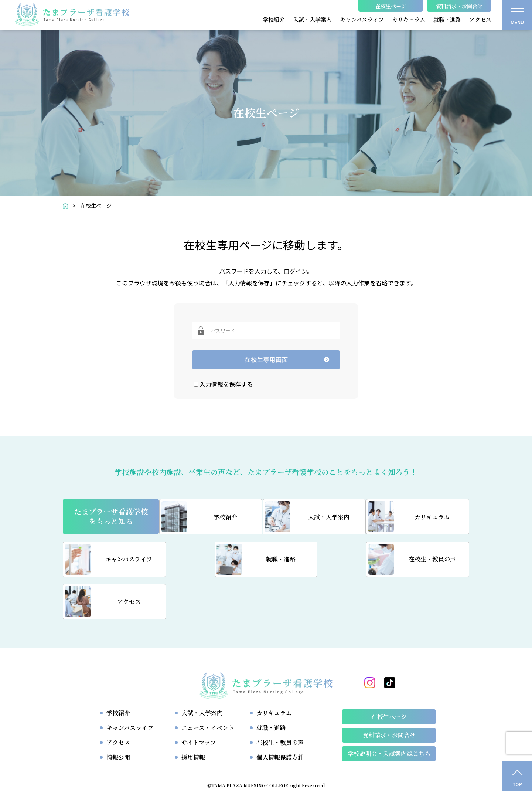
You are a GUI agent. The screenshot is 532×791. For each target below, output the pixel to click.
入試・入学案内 (202, 671)
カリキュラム (274, 671)
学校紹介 (118, 671)
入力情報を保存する (226, 384)
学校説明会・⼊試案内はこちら (389, 712)
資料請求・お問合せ (389, 693)
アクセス (118, 701)
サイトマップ (199, 701)
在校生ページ (389, 675)
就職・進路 (271, 686)
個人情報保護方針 (280, 715)
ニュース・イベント (208, 686)
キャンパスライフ (130, 686)
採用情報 (193, 715)
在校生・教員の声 (280, 701)
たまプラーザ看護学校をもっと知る (111, 517)
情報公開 (118, 715)
